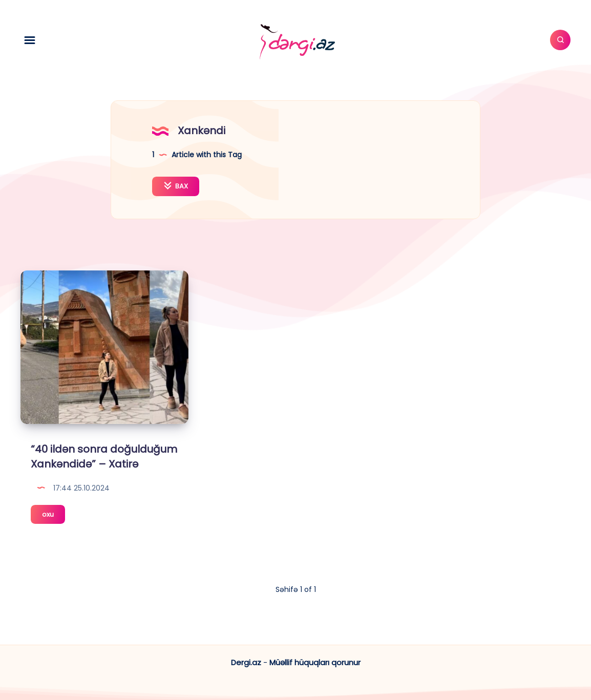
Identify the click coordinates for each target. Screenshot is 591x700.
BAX (176, 186)
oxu (54, 516)
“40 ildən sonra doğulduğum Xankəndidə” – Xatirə (104, 457)
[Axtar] (560, 40)
